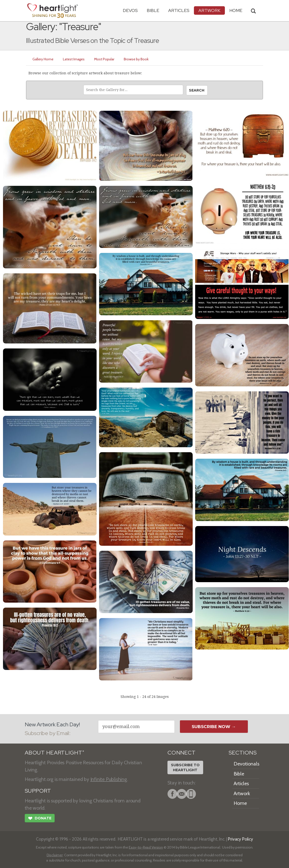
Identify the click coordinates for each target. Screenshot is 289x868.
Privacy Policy (240, 839)
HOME (236, 10)
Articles (179, 10)
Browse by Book (136, 59)
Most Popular (104, 59)
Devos (130, 10)
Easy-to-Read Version (146, 847)
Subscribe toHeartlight (185, 767)
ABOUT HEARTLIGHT (54, 753)
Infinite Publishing (109, 779)
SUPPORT (38, 791)
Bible (153, 10)
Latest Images (74, 59)
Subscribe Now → (214, 727)
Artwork (209, 10)
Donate (40, 819)
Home (240, 803)
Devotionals (246, 764)
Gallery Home (43, 59)
